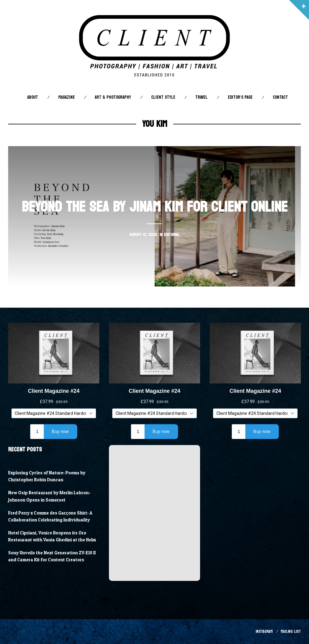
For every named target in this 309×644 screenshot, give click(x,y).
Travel (201, 97)
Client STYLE (163, 97)
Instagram (264, 631)
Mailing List (291, 631)
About (33, 97)
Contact (280, 97)
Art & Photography (113, 97)
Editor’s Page (240, 97)
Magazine (67, 97)
